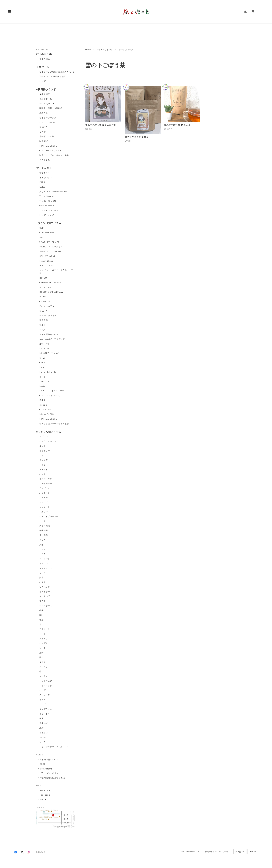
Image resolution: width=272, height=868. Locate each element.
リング (43, 573)
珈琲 (42, 728)
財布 (42, 577)
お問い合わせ (46, 769)
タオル (43, 662)
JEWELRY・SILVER (49, 242)
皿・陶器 (44, 535)
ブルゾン (44, 512)
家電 (42, 718)
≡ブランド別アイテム (49, 223)
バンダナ (44, 643)
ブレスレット (46, 568)
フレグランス (46, 709)
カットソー (45, 451)
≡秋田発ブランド (105, 50)
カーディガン (46, 479)
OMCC (43, 362)
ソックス (44, 676)
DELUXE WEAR (48, 122)
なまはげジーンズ (48, 118)
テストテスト (46, 160)
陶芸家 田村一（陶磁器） (52, 108)
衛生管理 (44, 530)
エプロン (44, 436)
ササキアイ (45, 173)
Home (88, 50)
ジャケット (45, 507)
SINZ (42, 358)
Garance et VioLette (50, 283)
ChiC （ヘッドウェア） (51, 150)
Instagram (45, 790)
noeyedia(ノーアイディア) (52, 339)
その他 (43, 737)
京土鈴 (43, 325)
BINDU (43, 278)
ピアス (43, 554)
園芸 (42, 657)
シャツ (43, 455)
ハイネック (45, 493)
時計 (42, 615)
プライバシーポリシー (50, 773)
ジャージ (44, 502)
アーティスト (44, 168)
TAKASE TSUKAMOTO (51, 210)
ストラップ (45, 695)
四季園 (43, 400)
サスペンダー (46, 587)
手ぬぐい (44, 733)
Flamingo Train (48, 103)
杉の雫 (43, 132)
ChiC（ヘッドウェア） (50, 395)
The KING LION (48, 201)
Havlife (43, 81)
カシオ (43, 377)
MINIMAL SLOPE (48, 146)
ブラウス (44, 465)
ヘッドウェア (46, 681)
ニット (43, 446)
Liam (42, 367)
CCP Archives (47, 233)
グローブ (44, 667)
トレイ (43, 549)
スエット (44, 469)
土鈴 (42, 653)
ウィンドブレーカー (49, 516)
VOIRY (43, 297)
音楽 (42, 620)
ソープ (43, 648)
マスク (43, 601)
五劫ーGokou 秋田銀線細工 (53, 76)
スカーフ (44, 639)
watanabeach (47, 206)
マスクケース (46, 606)
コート (43, 521)
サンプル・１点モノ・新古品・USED (56, 272)
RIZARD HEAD (47, 266)
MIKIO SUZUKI (47, 414)
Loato (42, 386)
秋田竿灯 (44, 141)
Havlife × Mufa (47, 215)
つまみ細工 (45, 59)
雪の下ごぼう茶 (47, 136)
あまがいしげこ (47, 177)
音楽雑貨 (44, 723)
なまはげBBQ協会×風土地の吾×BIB (57, 72)
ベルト (43, 582)
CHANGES (45, 301)
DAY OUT (44, 348)
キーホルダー (46, 596)
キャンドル (45, 714)
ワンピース (45, 488)
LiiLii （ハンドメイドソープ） (54, 391)
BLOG (43, 764)
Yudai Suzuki (47, 196)
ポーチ (43, 700)
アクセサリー (46, 629)
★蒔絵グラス (46, 99)
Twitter (44, 799)
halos (42, 187)
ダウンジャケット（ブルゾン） (54, 747)
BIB (42, 237)
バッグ (43, 690)
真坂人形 (44, 113)
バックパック (46, 686)
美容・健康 (45, 526)
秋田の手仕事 (44, 54)
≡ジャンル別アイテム (49, 432)
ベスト (43, 474)
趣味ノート (45, 344)
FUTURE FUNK (48, 372)
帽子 (42, 610)
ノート (43, 634)
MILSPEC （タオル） (50, 353)
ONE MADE (45, 409)
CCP (42, 228)
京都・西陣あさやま (49, 334)
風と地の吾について (49, 759)
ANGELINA (45, 287)
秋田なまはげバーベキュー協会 (54, 155)
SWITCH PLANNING (50, 251)
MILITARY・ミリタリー (51, 247)
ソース (43, 742)
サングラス (45, 704)
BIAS (42, 182)
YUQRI (43, 330)
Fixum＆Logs (46, 261)
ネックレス (45, 563)
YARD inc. (45, 381)
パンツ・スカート (48, 441)
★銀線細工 (45, 94)
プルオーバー (46, 483)
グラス (43, 540)
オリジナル (43, 67)
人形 (42, 545)
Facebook (45, 795)
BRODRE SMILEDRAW (51, 292)
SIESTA (43, 127)
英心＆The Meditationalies (53, 192)
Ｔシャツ (44, 460)
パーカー (44, 498)
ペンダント (45, 559)
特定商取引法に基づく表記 (52, 778)
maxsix (43, 405)
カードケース (46, 592)
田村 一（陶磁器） (48, 315)
